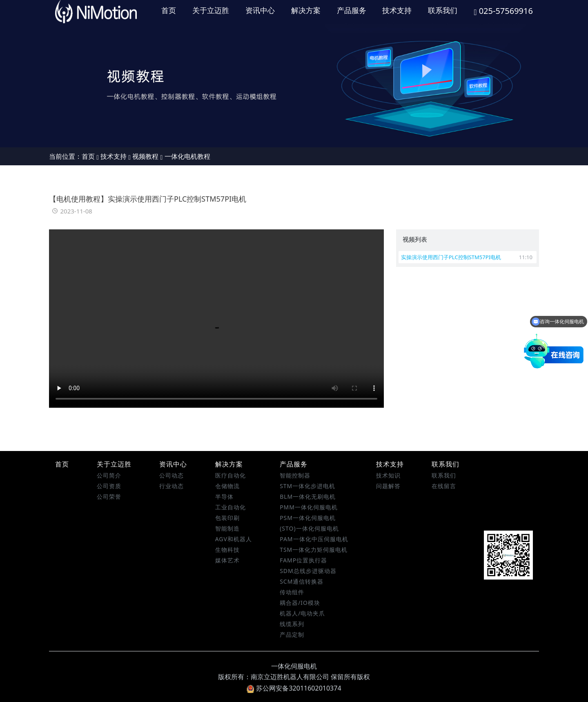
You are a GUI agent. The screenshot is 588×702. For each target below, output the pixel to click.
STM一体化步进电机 (307, 486)
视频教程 (145, 156)
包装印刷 (227, 518)
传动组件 (292, 592)
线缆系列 (292, 624)
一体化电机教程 (187, 156)
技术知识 (388, 475)
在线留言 (444, 486)
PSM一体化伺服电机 (308, 518)
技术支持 (397, 10)
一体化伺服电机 (294, 666)
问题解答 (388, 486)
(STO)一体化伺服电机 (309, 528)
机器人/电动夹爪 (302, 613)
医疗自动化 (231, 475)
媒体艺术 (227, 560)
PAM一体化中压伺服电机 (314, 539)
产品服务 (352, 10)
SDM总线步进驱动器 (308, 571)
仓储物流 (227, 486)
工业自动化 (231, 507)
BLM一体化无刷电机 (308, 497)
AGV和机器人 (234, 539)
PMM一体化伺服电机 (309, 507)
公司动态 (171, 475)
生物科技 (227, 550)
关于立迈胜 (211, 10)
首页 (169, 10)
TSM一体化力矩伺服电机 (314, 550)
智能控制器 (295, 475)
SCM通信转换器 (302, 581)
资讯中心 (260, 10)
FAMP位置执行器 (303, 560)
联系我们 (443, 10)
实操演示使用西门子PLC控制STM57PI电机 (467, 257)
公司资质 (109, 486)
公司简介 (109, 475)
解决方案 (306, 10)
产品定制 (292, 634)
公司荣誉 (109, 497)
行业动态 (171, 486)
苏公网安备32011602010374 (294, 688)
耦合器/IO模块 (300, 603)
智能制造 (227, 528)
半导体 (224, 497)
